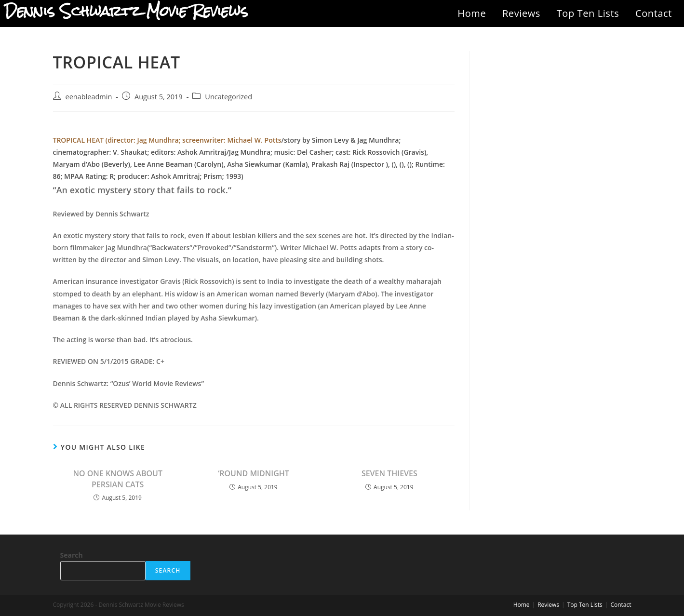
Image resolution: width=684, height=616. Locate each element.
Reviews (521, 13)
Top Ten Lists (588, 13)
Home (472, 13)
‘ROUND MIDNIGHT (254, 473)
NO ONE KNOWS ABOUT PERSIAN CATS (118, 479)
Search (72, 555)
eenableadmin (89, 97)
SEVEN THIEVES (389, 473)
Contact (654, 13)
